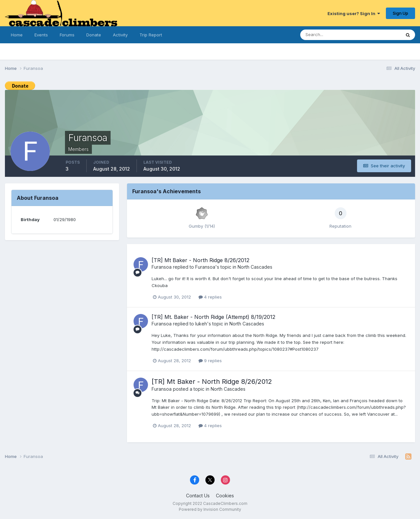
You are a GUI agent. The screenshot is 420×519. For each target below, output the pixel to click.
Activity (120, 35)
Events (41, 35)
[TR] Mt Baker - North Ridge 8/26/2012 (200, 260)
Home (17, 35)
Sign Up (400, 13)
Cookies (225, 496)
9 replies (210, 361)
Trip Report (151, 35)
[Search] (333, 35)
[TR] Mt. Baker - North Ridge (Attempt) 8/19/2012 (213, 317)
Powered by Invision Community (210, 509)
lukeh (201, 324)
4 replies (210, 297)
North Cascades (255, 267)
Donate (94, 35)
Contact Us (198, 496)
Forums (67, 35)
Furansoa (162, 267)
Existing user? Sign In (354, 13)
